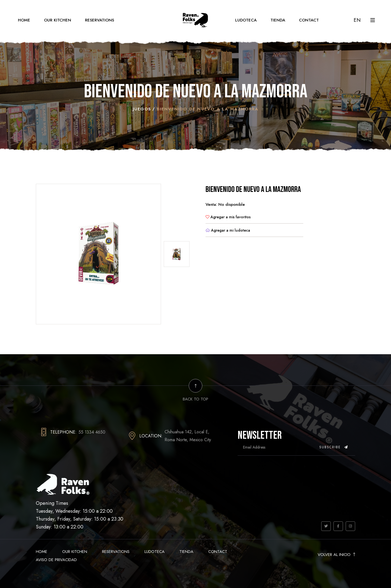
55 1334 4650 (92, 432)
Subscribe (334, 447)
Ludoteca (246, 20)
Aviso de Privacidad (56, 559)
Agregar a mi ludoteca (228, 230)
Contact (309, 20)
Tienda (278, 20)
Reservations (100, 20)
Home (24, 20)
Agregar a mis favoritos (228, 217)
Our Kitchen (58, 20)
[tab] (177, 254)
